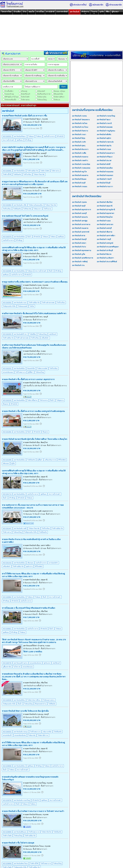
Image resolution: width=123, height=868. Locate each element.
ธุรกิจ (102, 12)
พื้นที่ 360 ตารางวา (40, 849)
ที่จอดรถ (6, 404)
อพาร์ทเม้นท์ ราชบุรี (104, 239)
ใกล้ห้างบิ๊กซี (7, 174)
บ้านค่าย (41, 646)
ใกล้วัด (32, 306)
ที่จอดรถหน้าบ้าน (41, 704)
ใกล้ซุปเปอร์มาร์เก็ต (9, 306)
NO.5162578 (7, 237)
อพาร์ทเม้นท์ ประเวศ (104, 161)
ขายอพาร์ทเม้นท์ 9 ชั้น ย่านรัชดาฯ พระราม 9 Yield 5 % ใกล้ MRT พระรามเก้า (33, 811)
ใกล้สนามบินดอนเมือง (36, 205)
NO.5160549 (7, 700)
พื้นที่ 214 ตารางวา (48, 717)
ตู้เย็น (13, 464)
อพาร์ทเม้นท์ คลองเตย (105, 127)
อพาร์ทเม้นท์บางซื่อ (20, 205)
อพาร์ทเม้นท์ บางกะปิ (104, 123)
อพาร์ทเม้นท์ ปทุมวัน (104, 146)
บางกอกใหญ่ (41, 783)
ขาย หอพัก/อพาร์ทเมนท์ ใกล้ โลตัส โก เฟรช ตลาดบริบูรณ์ (25, 216)
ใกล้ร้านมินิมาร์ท (33, 171)
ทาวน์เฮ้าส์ (50, 12)
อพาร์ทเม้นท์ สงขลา (79, 243)
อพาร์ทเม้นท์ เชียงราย (105, 232)
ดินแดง (39, 814)
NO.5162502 (7, 303)
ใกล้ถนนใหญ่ (42, 334)
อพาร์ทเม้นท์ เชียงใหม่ (105, 202)
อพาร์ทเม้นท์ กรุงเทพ (79, 202)
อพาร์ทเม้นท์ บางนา (79, 135)
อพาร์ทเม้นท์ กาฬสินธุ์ (80, 262)
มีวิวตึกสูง (28, 140)
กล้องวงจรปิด (47, 732)
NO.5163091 (7, 171)
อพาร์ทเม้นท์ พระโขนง (80, 127)
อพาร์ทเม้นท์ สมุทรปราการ (82, 210)
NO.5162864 (7, 205)
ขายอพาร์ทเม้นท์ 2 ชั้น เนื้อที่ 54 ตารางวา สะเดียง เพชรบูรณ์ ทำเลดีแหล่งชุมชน (33, 411)
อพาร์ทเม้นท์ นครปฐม (80, 221)
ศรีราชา (39, 317)
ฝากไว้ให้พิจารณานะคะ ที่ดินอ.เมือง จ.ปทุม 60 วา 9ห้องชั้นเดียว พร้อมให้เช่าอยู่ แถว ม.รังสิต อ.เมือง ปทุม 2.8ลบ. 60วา (33, 575)
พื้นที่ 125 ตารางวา (40, 817)
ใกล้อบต (31, 136)
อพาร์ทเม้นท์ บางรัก (79, 142)
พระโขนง (40, 846)
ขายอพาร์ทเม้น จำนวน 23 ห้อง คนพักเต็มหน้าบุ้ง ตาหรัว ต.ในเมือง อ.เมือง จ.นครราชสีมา (31, 541)
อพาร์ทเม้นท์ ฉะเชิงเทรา (105, 258)
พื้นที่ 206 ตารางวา (54, 445)
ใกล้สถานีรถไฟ (46, 832)
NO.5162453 (7, 334)
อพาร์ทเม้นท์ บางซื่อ (79, 153)
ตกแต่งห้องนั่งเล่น (35, 663)
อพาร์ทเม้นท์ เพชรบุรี (104, 228)
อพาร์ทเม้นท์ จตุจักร (104, 138)
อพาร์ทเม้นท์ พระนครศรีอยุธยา (108, 247)
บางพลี (39, 511)
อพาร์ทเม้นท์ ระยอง (104, 221)
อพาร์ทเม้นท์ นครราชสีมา (106, 236)
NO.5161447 (7, 528)
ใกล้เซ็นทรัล (17, 174)
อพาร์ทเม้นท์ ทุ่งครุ (79, 146)
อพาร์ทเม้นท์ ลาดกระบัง (105, 142)
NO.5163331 (7, 136)
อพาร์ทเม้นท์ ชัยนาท (104, 254)
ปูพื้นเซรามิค (7, 667)
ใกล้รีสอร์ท (52, 704)
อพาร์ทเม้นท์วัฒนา (20, 136)
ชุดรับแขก (47, 663)
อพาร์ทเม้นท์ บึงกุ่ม (79, 138)
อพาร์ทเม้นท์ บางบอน (80, 187)
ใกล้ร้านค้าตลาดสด (48, 303)
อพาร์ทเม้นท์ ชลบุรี (79, 206)
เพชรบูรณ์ (45, 414)
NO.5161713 (7, 494)
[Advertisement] (61, 33)
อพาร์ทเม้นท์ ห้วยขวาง (80, 131)
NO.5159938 (7, 766)
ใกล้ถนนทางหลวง (49, 700)
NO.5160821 (7, 629)
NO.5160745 (7, 663)
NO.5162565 (7, 271)
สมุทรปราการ (46, 383)
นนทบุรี (44, 153)
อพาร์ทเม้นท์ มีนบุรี (104, 183)
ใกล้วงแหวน (44, 400)
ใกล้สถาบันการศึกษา (34, 700)
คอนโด (31, 12)
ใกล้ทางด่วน (55, 171)
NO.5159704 (7, 800)
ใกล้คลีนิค (33, 334)
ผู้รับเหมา (115, 12)
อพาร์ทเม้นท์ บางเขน (79, 116)
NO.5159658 (7, 864)
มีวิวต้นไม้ (60, 136)
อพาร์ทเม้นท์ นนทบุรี (79, 213)
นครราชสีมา (46, 545)
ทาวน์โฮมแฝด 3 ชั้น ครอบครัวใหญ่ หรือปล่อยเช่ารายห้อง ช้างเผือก (29, 608)
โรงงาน (94, 12)
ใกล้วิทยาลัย (27, 209)
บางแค (39, 285)
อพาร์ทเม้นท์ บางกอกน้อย (81, 164)
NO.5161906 (7, 460)
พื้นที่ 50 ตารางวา (48, 288)
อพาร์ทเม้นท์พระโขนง (21, 864)
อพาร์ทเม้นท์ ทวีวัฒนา (105, 157)
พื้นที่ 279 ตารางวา (48, 649)
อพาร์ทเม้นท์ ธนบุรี (79, 183)
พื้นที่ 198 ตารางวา (54, 191)
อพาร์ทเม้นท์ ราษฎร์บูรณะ (106, 131)
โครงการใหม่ (6, 12)
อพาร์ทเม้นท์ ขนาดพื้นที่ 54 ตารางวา (37, 417)
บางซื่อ (39, 188)
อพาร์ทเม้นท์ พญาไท (79, 172)
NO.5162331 (7, 369)
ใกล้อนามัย (32, 735)
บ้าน (25, 12)
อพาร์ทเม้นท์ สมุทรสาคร (105, 213)
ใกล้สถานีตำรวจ (43, 735)
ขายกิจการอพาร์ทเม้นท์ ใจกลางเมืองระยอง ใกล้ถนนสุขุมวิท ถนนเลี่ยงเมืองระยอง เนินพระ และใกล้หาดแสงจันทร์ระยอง (34, 346)
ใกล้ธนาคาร (37, 209)
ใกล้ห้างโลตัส (45, 171)
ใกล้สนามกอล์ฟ (42, 369)
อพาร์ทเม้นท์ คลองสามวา (106, 153)
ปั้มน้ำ (29, 237)
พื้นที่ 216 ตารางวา (54, 548)
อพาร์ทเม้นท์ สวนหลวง (80, 157)
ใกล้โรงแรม (48, 209)
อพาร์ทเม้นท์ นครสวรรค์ (81, 232)
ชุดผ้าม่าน (29, 567)
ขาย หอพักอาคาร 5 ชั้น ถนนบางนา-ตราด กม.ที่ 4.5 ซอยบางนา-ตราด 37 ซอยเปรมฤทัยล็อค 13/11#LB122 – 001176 (33, 506)
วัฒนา (39, 119)
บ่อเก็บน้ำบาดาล (49, 136)
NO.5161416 (7, 563)
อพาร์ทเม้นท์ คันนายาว (80, 149)
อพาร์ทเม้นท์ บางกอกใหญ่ (106, 116)
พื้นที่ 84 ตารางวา (46, 614)
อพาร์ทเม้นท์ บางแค (104, 149)
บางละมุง (40, 714)
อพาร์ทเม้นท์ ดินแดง (79, 179)
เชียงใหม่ (44, 219)
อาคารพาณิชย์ (62, 12)
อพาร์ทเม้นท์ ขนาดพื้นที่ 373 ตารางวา (38, 354)
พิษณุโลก (44, 442)
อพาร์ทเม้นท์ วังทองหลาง (81, 120)
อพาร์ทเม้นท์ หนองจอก (105, 175)
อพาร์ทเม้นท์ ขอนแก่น (80, 217)
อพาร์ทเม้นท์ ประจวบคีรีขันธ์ (107, 262)
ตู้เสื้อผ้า (31, 372)
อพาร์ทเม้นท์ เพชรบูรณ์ (105, 243)
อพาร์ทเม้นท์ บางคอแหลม (81, 168)
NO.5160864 (7, 597)
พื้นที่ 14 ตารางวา (51, 156)
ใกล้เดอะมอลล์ (23, 306)
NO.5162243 (7, 400)
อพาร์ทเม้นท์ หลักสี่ (104, 164)
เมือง (38, 153)
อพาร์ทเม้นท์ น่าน (78, 265)
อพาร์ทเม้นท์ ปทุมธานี (105, 206)
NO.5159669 (7, 832)
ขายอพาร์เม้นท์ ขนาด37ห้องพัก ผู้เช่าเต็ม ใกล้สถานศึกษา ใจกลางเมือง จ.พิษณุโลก (35, 439)
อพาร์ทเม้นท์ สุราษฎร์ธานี (106, 210)
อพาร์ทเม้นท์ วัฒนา (104, 120)
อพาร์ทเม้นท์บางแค (20, 303)
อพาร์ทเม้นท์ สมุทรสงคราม (82, 250)
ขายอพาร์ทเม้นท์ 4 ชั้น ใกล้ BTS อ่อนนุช (18, 843)
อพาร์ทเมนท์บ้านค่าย (21, 663)
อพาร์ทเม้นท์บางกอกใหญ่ (22, 800)
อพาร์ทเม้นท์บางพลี (20, 528)
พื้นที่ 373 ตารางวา (40, 320)
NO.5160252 (7, 732)
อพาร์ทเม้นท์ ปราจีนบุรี (105, 250)
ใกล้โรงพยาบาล (21, 372)
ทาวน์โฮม (40, 12)
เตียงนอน (6, 464)
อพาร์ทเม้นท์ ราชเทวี (104, 179)
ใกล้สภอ (39, 136)
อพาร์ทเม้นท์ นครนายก (105, 224)
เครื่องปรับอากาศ (50, 460)
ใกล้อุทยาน (60, 400)
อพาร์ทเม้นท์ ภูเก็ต (79, 254)
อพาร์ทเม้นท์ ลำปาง (79, 247)
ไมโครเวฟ (17, 667)
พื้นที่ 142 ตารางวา (53, 514)
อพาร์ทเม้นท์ (75, 12)
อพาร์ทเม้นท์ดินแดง (20, 832)
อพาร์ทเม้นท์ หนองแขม (105, 172)
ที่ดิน (108, 12)
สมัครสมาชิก (96, 5)
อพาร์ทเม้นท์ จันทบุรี (79, 239)
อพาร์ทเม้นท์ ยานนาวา (105, 187)
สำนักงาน (85, 12)
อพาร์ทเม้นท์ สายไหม (80, 123)
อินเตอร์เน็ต (31, 369)
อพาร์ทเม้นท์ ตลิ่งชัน (104, 135)
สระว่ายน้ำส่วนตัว (9, 140)
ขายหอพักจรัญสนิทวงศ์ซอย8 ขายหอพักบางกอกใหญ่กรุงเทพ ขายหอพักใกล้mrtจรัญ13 (30, 778)
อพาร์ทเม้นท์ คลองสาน (80, 175)
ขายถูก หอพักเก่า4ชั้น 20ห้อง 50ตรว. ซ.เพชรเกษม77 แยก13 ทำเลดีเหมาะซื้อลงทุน (35, 282)
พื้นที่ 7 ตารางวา (47, 786)
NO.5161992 (7, 432)
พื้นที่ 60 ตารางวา (46, 256)
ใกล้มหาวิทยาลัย (39, 174)
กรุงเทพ (45, 119)
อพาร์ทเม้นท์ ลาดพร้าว (80, 161)
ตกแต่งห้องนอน (8, 372)
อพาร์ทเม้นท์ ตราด (79, 236)
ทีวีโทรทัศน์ (62, 460)
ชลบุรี (46, 317)
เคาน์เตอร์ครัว (53, 563)
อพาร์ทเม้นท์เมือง (19, 171)
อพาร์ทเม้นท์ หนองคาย (80, 228)
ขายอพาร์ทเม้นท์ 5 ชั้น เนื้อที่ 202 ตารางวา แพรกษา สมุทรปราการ (28, 379)
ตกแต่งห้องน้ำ (7, 735)
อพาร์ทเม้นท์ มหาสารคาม (81, 224)
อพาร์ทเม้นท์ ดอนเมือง (105, 168)
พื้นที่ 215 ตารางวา (48, 122)
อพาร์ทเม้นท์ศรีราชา (20, 334)
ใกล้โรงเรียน (27, 174)
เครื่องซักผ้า (45, 338)
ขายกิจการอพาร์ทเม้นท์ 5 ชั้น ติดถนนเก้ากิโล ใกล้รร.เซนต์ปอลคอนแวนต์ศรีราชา (34, 313)
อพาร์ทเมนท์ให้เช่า (30, 646)
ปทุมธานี (44, 254)
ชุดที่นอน (20, 140)
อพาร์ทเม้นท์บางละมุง (21, 732)
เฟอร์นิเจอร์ (53, 334)
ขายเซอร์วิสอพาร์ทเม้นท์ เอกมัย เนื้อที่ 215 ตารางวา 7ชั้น (24, 116)
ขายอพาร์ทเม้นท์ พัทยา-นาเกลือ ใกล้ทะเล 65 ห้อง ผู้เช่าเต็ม (25, 711)
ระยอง (43, 351)
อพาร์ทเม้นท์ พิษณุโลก (105, 217)
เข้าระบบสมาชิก (114, 5)
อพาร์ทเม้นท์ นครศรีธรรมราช (83, 258)
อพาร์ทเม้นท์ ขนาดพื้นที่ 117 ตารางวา (38, 222)
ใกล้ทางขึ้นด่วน (32, 400)
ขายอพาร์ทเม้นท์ (29, 119)
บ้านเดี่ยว (17, 12)
